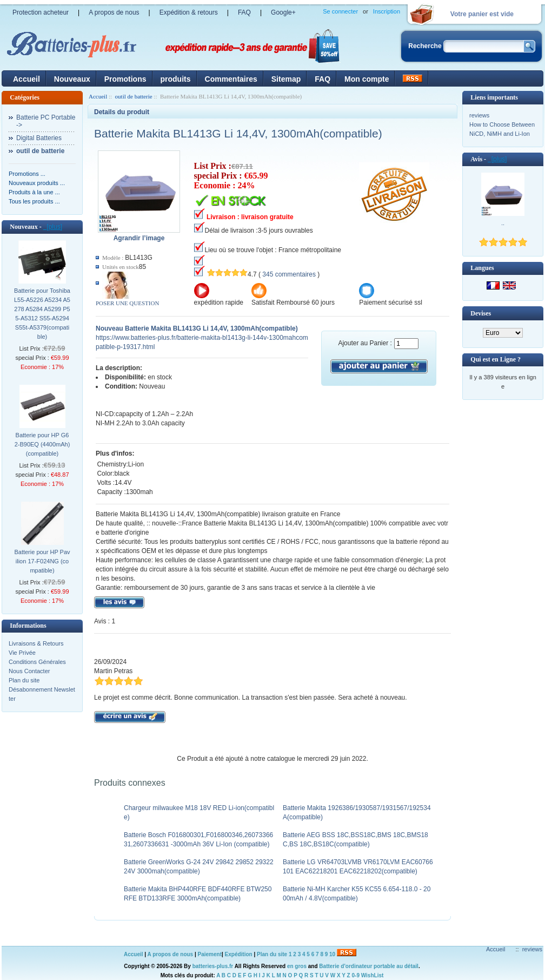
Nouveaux (72, 79)
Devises (481, 313)
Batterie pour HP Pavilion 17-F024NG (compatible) (42, 561)
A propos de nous (114, 12)
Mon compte (367, 79)
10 (332, 954)
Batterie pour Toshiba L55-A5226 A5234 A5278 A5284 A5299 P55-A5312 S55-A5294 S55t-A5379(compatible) (42, 314)
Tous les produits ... (34, 201)
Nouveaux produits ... (37, 183)
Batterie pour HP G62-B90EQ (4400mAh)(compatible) (42, 444)
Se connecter (340, 11)
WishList (373, 975)
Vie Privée (22, 653)
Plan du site (24, 680)
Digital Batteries (39, 138)
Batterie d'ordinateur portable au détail (369, 966)
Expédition (239, 954)
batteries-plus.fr (213, 966)
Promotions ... (27, 174)
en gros (297, 966)
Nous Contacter (29, 671)
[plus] (53, 227)
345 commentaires (289, 274)
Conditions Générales (37, 662)
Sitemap (286, 79)
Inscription (387, 11)
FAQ (244, 12)
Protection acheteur (41, 12)
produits (176, 79)
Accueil (26, 79)
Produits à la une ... (34, 192)
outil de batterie (134, 96)
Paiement (210, 954)
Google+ (283, 12)
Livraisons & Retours (36, 643)
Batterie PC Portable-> (46, 121)
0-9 (356, 975)
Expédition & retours (189, 12)
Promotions (125, 79)
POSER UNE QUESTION (127, 303)
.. (503, 223)
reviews (479, 115)
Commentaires (231, 79)
